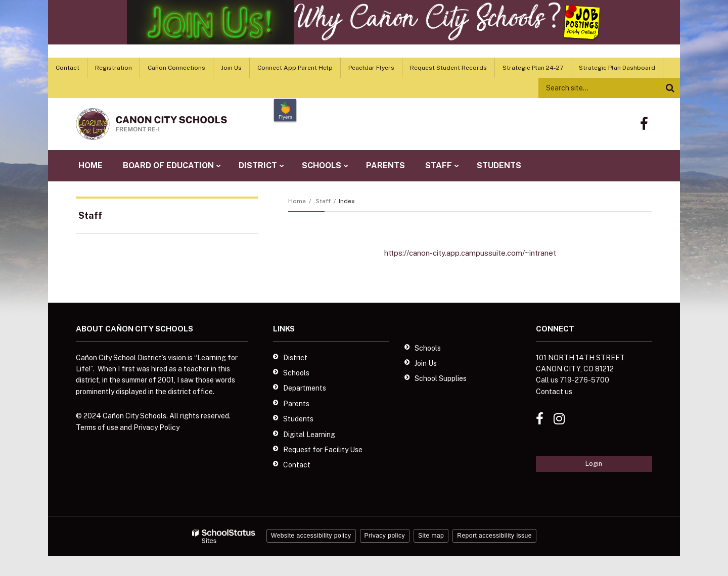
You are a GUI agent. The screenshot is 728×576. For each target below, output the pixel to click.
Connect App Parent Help (295, 68)
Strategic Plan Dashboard (617, 68)
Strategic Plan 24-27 (533, 68)
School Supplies (441, 378)
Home (297, 201)
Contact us (554, 392)
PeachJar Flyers (371, 68)
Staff (323, 201)
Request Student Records (448, 68)
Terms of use (97, 427)
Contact (67, 68)
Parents (296, 404)
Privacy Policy (156, 427)
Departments (305, 388)
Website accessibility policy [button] (311, 536)
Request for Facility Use (323, 450)
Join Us (231, 68)
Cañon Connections (176, 68)
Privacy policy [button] (385, 536)
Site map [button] (431, 536)
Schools (296, 373)
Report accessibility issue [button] (494, 536)
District (295, 358)
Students (298, 419)
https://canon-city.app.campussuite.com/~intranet (470, 253)
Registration (113, 68)
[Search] (670, 88)
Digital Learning (309, 435)
